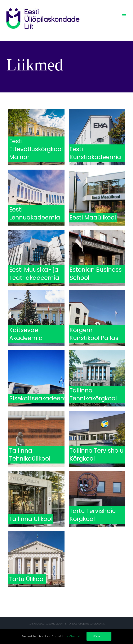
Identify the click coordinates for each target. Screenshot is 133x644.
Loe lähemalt (72, 636)
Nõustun (99, 636)
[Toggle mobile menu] (125, 16)
